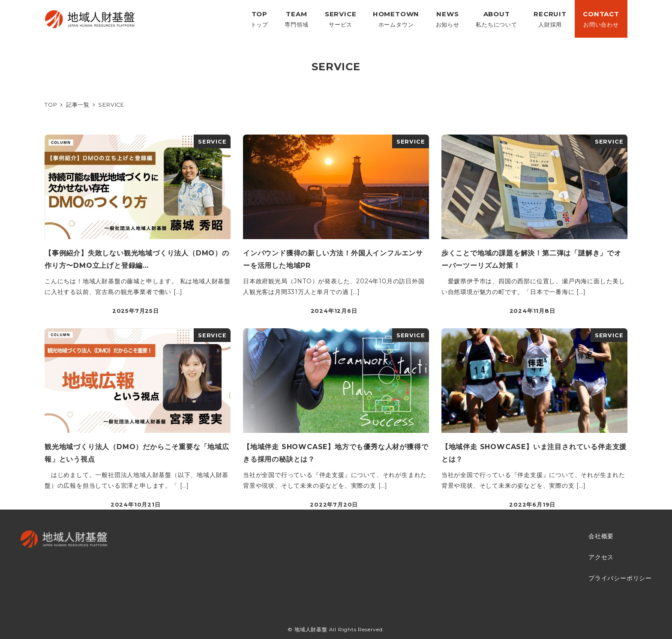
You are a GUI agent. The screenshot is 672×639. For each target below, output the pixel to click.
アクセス (601, 557)
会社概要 (601, 536)
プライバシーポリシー (620, 578)
